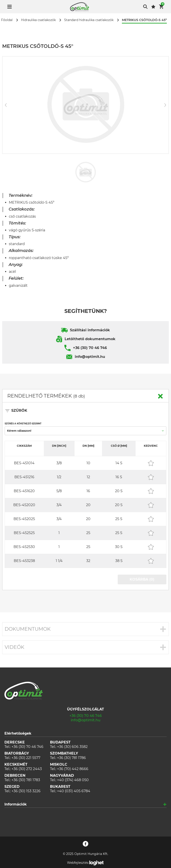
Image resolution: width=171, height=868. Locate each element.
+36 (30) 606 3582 (72, 747)
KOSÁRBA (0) (142, 579)
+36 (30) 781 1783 (26, 780)
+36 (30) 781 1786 (71, 758)
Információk (16, 804)
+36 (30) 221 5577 (26, 758)
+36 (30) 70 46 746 (90, 348)
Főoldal (7, 20)
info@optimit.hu (90, 357)
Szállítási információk (90, 330)
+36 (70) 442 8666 (73, 769)
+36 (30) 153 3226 (26, 791)
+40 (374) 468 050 (73, 780)
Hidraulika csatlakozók (38, 20)
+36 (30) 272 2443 (27, 769)
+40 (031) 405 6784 (74, 791)
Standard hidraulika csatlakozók (89, 20)
